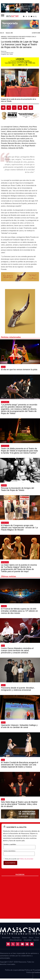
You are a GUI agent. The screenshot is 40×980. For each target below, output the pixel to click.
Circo (37, 938)
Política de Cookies (33, 972)
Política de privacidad (26, 859)
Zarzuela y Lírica (5, 523)
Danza (3, 646)
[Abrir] (3, 15)
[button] (36, 16)
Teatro (3, 760)
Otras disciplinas (5, 402)
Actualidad (4, 485)
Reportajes (16, 938)
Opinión (3, 367)
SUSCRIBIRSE (10, 863)
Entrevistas (6, 938)
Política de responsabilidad (15, 970)
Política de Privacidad (32, 970)
